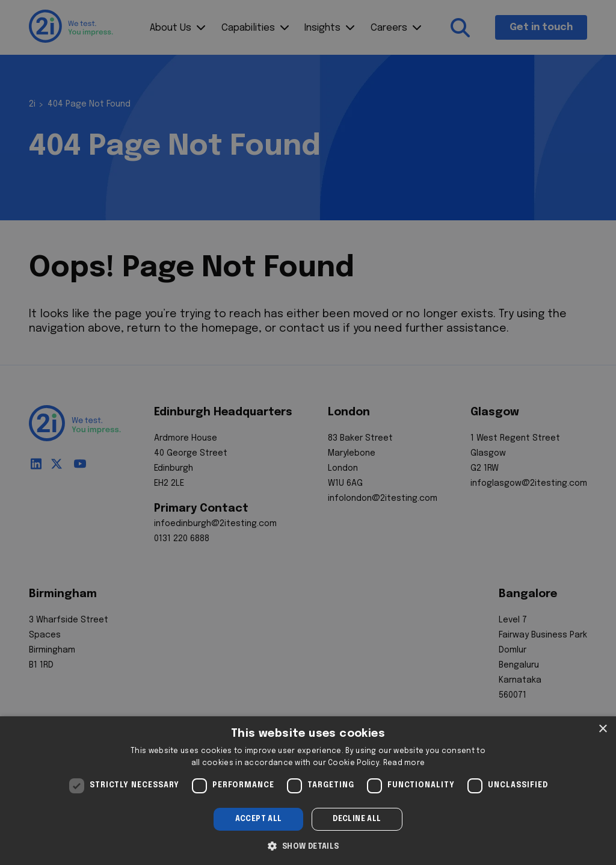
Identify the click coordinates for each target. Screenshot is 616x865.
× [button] (602, 729)
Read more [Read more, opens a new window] (404, 763)
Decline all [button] (357, 819)
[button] (308, 845)
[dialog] (308, 791)
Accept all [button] (259, 819)
